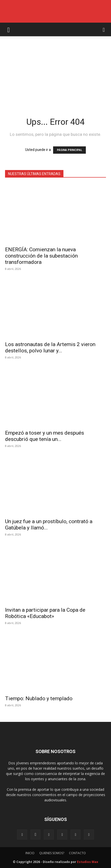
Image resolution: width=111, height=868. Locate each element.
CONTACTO (77, 853)
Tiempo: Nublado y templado (39, 698)
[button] (9, 29)
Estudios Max (88, 862)
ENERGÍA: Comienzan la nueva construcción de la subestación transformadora (41, 256)
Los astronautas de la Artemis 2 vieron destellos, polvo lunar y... (50, 347)
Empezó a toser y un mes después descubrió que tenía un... (45, 436)
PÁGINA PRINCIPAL (69, 150)
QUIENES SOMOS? (52, 853)
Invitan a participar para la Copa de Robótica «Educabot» (45, 613)
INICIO (30, 853)
